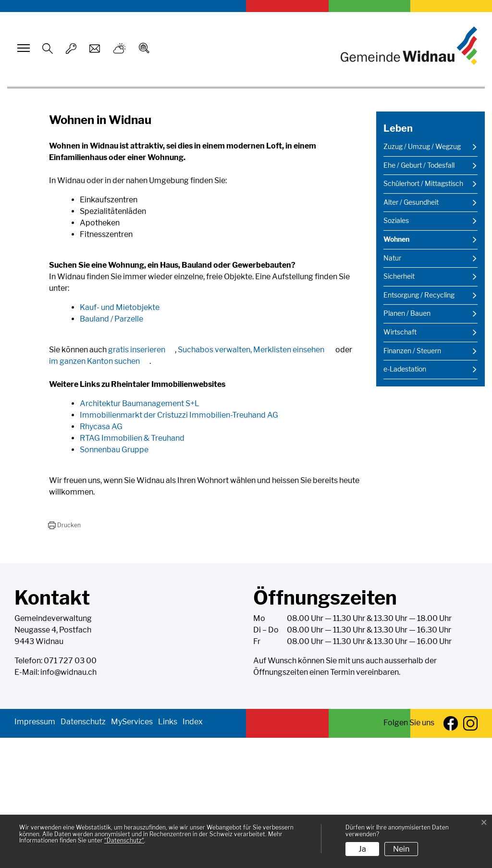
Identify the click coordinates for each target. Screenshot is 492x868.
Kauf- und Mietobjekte (124, 438)
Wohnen (407, 372)
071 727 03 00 (70, 791)
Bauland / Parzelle (116, 449)
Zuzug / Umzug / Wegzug (422, 277)
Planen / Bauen (407, 444)
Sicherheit (399, 407)
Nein (401, 849)
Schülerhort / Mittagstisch (423, 314)
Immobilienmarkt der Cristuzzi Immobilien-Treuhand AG (184, 545)
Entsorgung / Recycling (419, 425)
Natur (392, 388)
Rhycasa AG (106, 557)
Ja (362, 849)
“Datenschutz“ (124, 840)
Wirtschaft (400, 462)
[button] (64, 656)
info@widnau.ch (68, 802)
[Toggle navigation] (22, 48)
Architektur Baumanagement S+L (144, 534)
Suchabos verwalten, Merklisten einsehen (256, 480)
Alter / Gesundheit (411, 333)
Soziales (396, 351)
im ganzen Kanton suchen (99, 491)
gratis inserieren (141, 480)
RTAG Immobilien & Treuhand (137, 568)
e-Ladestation (405, 499)
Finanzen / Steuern (412, 481)
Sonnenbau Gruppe (119, 580)
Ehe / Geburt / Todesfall (419, 295)
